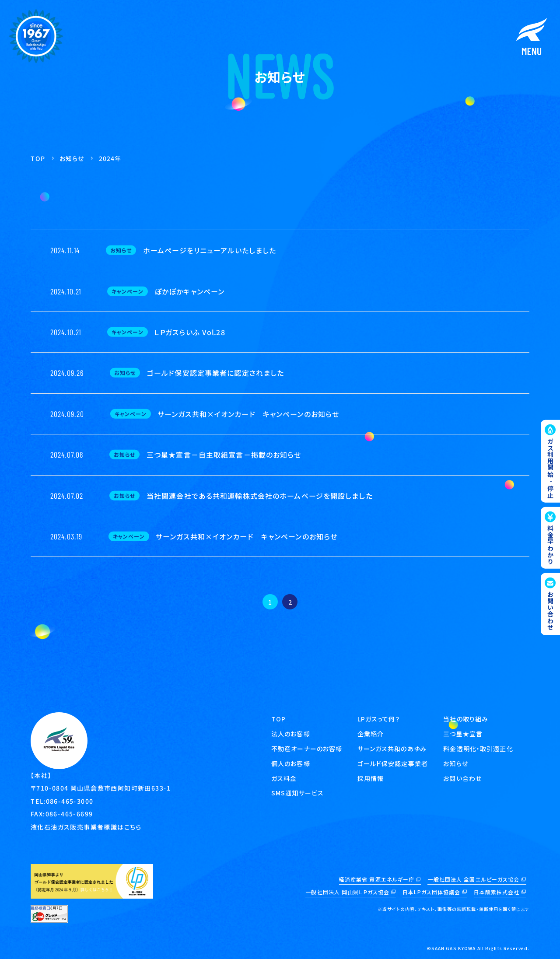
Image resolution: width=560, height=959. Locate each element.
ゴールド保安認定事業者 (393, 763)
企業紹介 (371, 734)
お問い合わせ (462, 778)
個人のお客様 (291, 763)
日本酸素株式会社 (497, 892)
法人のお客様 (291, 734)
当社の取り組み (466, 719)
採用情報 (371, 778)
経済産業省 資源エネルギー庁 (377, 879)
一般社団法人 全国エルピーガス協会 (473, 879)
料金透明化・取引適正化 (478, 749)
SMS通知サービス (297, 793)
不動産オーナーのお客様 (307, 749)
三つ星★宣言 (463, 734)
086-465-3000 (70, 801)
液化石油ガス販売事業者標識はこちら (86, 827)
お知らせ (455, 763)
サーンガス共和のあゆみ (392, 749)
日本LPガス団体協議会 (431, 892)
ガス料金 (284, 778)
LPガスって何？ (379, 719)
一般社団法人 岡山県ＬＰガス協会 (347, 892)
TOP (278, 719)
